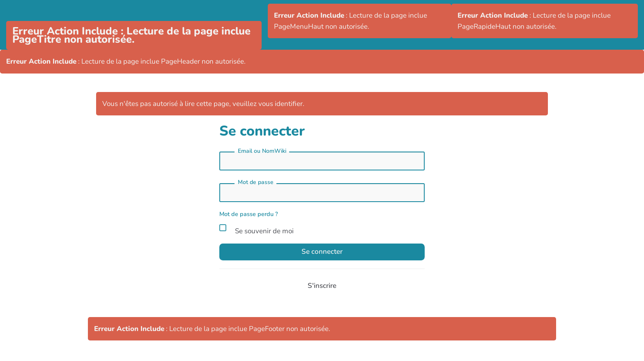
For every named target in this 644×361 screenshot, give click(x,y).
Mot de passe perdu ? (249, 214)
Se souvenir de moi (256, 230)
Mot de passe (256, 182)
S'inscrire (322, 286)
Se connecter (322, 252)
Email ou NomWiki (262, 151)
